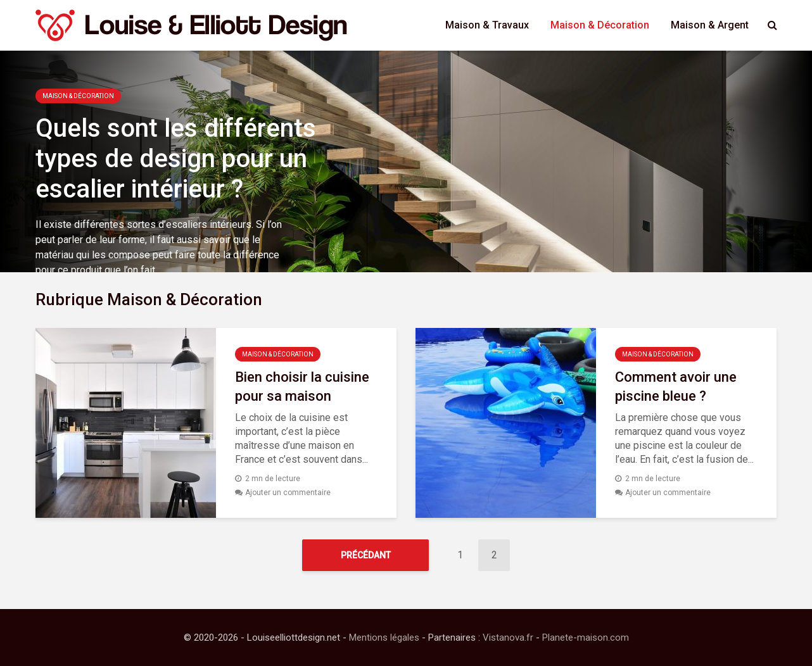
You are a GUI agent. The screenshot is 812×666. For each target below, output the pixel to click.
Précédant (366, 555)
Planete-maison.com (586, 638)
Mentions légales (384, 638)
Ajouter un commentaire (288, 493)
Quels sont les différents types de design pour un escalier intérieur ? (176, 159)
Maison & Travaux (487, 25)
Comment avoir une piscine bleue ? (676, 386)
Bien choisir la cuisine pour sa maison (302, 386)
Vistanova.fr (508, 638)
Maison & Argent (710, 25)
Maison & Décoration (600, 25)
